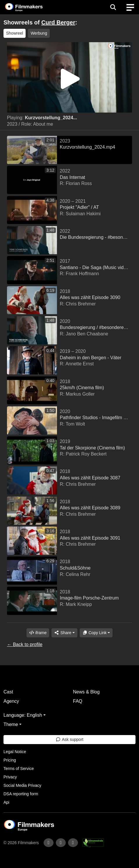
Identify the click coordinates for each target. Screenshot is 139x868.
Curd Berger (58, 22)
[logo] (31, 7)
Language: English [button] (23, 715)
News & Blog (86, 692)
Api (6, 802)
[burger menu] (130, 7)
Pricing (10, 760)
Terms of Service (19, 769)
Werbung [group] (39, 33)
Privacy (10, 777)
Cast (8, 692)
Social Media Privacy (22, 785)
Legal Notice (15, 752)
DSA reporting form (21, 794)
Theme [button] (11, 724)
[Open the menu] (113, 7)
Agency (11, 701)
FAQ (78, 701)
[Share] (64, 633)
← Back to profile (25, 644)
